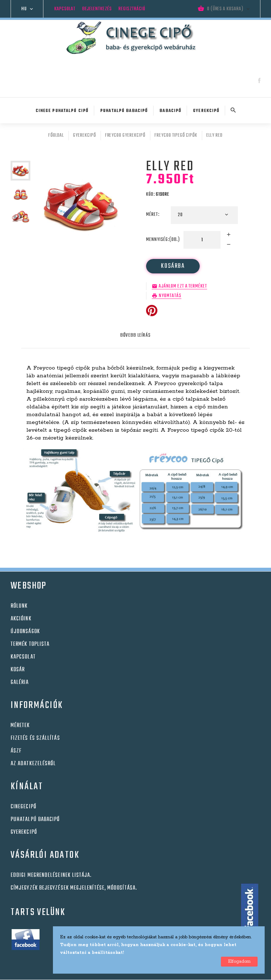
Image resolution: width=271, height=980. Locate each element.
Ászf (16, 751)
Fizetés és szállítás (35, 738)
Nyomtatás (170, 296)
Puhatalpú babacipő (35, 820)
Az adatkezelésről (33, 764)
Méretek (20, 726)
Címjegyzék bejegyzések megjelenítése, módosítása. (74, 888)
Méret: (153, 215)
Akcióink (21, 619)
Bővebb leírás (136, 335)
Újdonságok (25, 632)
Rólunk (19, 606)
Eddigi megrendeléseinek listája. (51, 875)
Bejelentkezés (97, 9)
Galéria (20, 683)
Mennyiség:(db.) (163, 240)
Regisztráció (132, 9)
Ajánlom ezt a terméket (183, 287)
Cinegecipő (23, 807)
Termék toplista (30, 644)
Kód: (150, 194)
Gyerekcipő (24, 832)
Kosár (18, 670)
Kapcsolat (65, 9)
